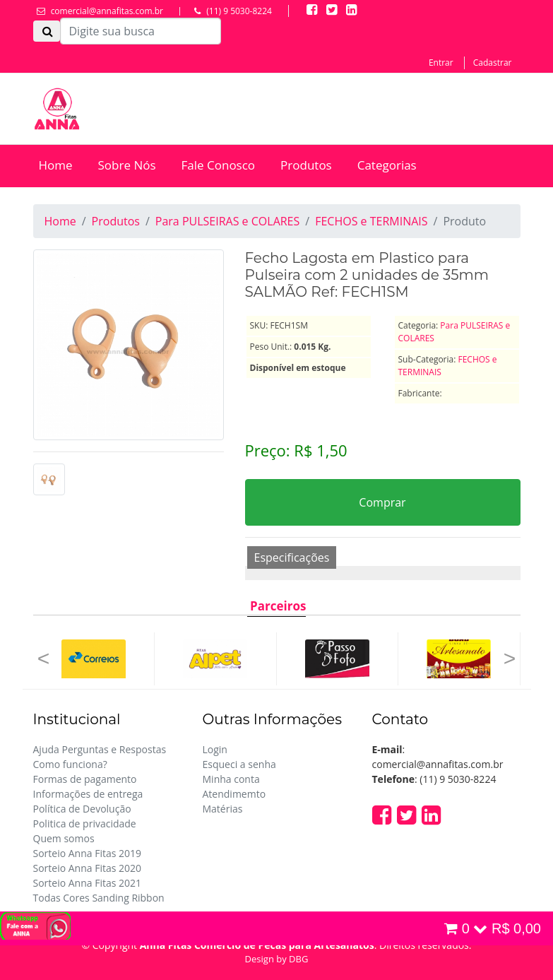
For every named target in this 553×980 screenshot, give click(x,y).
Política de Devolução (82, 809)
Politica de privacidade (85, 823)
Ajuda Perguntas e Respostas (100, 749)
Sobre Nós (127, 165)
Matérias (223, 809)
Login (215, 749)
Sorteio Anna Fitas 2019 (88, 853)
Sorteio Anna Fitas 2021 (88, 883)
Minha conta (231, 779)
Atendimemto (234, 794)
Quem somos (64, 838)
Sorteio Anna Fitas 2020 (88, 868)
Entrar (441, 63)
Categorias (387, 165)
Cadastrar (493, 63)
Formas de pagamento (85, 779)
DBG (298, 959)
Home (56, 165)
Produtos (306, 165)
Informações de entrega (88, 794)
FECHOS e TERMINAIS (371, 221)
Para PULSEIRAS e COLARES (227, 221)
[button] (44, 659)
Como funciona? (70, 764)
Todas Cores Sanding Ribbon (99, 898)
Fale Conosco (219, 165)
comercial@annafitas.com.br (107, 11)
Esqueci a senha (239, 764)
